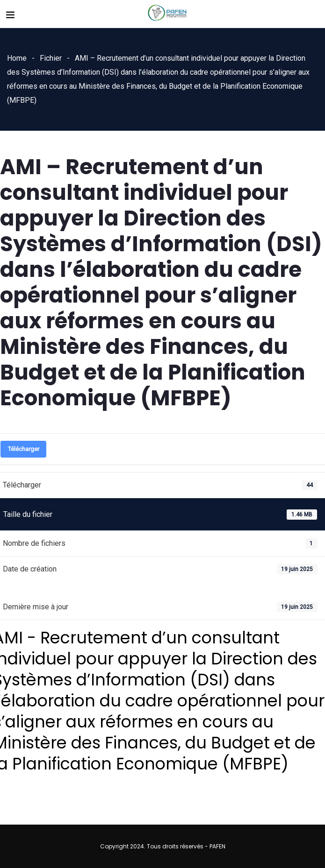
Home (17, 58)
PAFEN (217, 846)
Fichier (51, 58)
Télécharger (23, 449)
